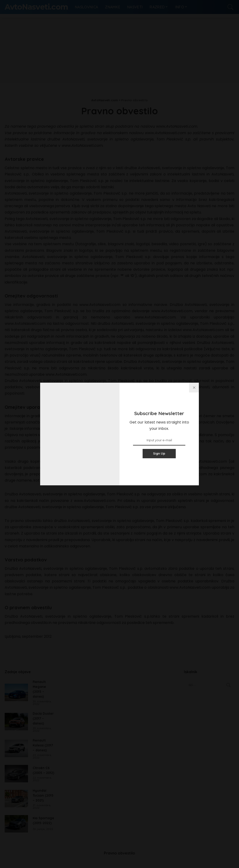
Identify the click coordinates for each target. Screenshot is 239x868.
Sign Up (159, 453)
